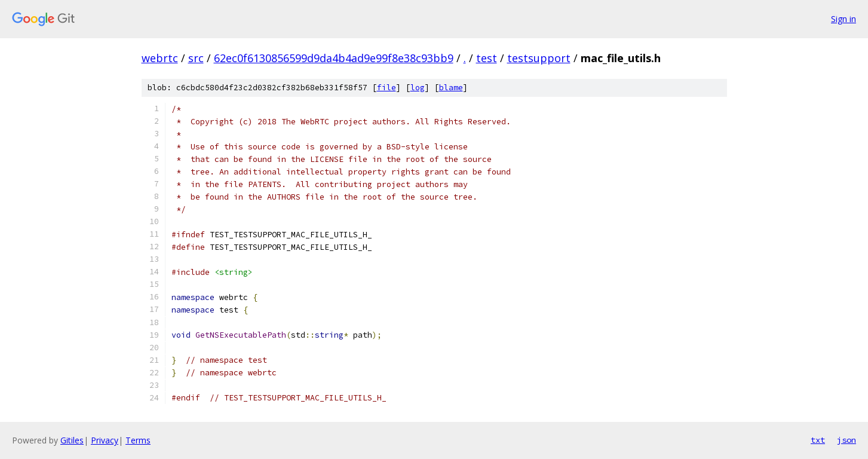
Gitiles (72, 440)
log (418, 88)
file (387, 88)
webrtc (160, 58)
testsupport (539, 58)
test (487, 58)
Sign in (844, 19)
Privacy (105, 440)
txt (818, 440)
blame (451, 88)
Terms (138, 440)
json (846, 440)
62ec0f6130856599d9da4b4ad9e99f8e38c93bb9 (334, 58)
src (196, 58)
